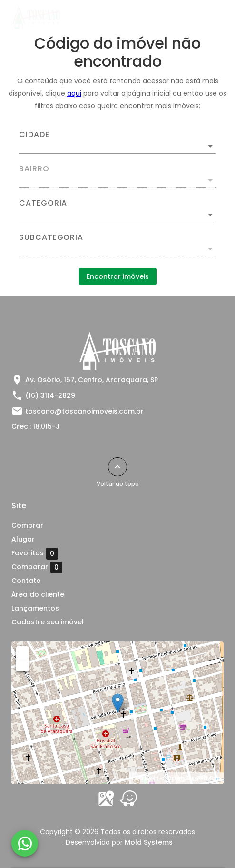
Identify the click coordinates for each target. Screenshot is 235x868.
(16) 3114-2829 (50, 395)
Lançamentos (35, 608)
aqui (74, 93)
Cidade (34, 135)
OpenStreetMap (194, 778)
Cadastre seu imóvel (48, 622)
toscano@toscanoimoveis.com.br (84, 411)
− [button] (23, 665)
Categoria (43, 203)
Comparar (37, 567)
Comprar (27, 525)
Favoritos (35, 553)
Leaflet (144, 778)
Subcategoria (51, 237)
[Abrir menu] (207, 17)
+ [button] (23, 652)
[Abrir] (210, 146)
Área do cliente (38, 594)
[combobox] (117, 142)
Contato (26, 581)
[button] (117, 215)
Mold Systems (149, 842)
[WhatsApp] (25, 843)
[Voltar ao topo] (117, 467)
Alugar (23, 539)
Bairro (34, 169)
